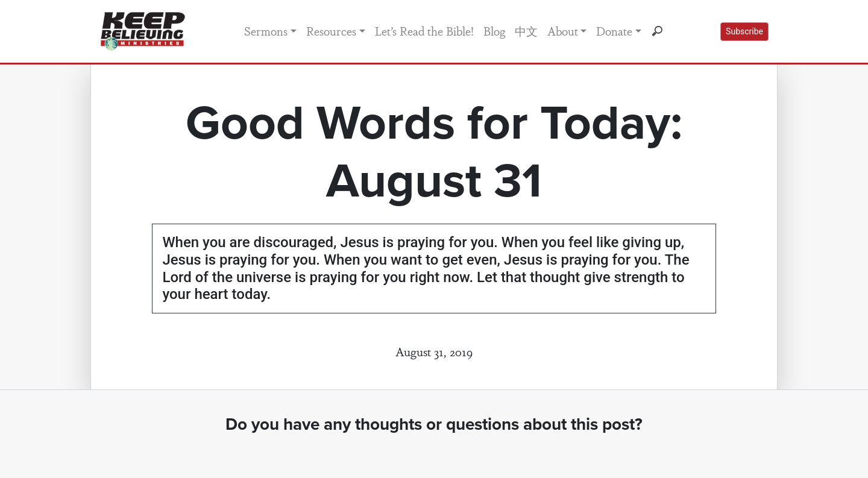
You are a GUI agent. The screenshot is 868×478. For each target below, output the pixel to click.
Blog (494, 31)
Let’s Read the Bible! (424, 31)
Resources (331, 31)
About (563, 31)
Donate (614, 31)
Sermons (266, 31)
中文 (526, 31)
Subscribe (744, 31)
